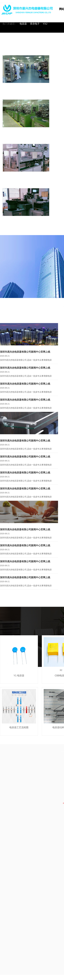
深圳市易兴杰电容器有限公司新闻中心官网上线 (25, 352)
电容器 (23, 24)
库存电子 (35, 24)
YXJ (45, 24)
